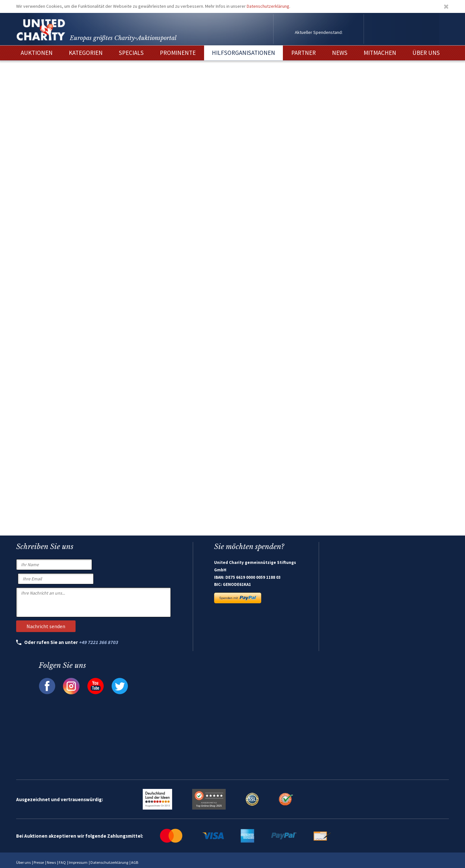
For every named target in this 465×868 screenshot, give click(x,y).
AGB (135, 862)
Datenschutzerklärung (268, 6)
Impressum (78, 862)
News (51, 862)
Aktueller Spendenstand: (319, 32)
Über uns (23, 862)
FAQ (62, 862)
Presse (39, 862)
